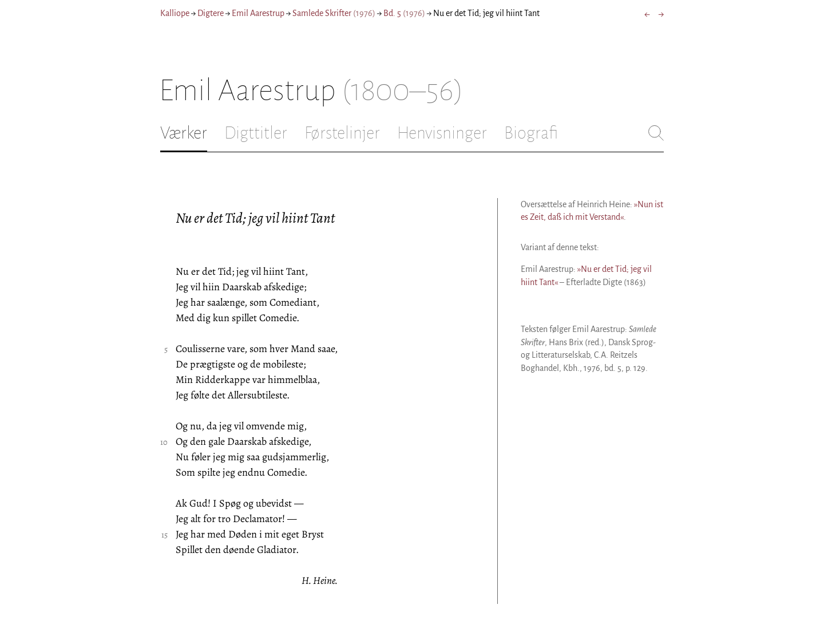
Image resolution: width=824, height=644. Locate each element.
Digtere (211, 13)
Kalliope (175, 13)
